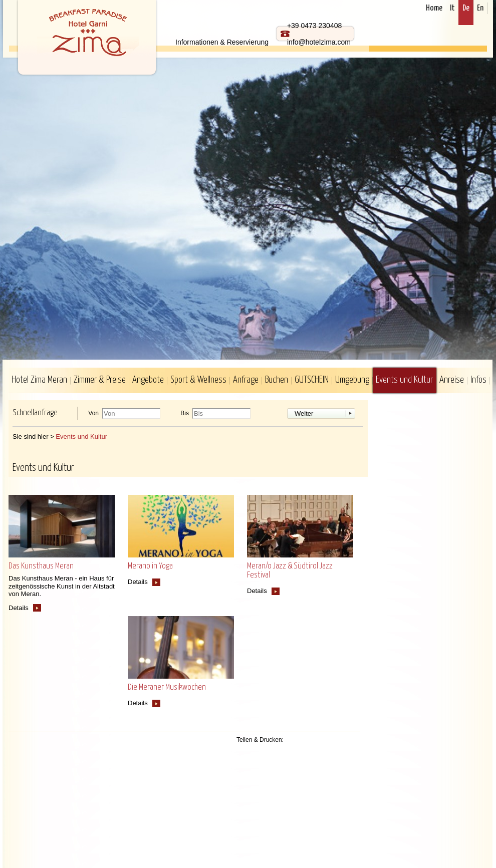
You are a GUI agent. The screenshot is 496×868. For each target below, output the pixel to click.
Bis (185, 413)
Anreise (452, 380)
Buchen (277, 380)
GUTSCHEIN (312, 380)
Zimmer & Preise (100, 380)
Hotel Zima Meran (39, 380)
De (466, 8)
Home (434, 8)
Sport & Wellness (198, 380)
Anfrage (246, 380)
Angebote (148, 380)
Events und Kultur (404, 380)
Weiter (304, 413)
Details (19, 608)
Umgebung (352, 380)
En (480, 8)
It (452, 8)
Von (93, 413)
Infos (478, 380)
